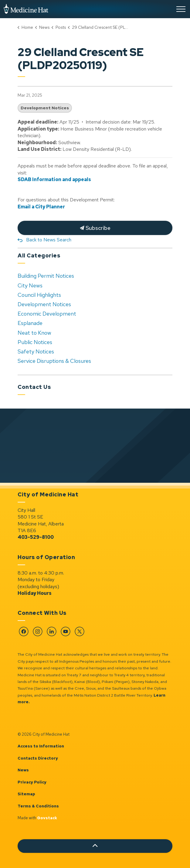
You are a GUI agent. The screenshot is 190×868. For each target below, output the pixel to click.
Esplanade (30, 323)
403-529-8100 (36, 537)
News (23, 770)
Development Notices (45, 108)
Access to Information (41, 746)
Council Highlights (39, 295)
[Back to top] (95, 846)
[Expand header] (181, 9)
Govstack (47, 818)
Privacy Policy (32, 782)
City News (30, 285)
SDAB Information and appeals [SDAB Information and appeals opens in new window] (54, 179)
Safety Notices (36, 351)
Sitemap (26, 794)
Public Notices (35, 342)
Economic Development (47, 314)
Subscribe (95, 228)
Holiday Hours (35, 593)
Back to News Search (49, 240)
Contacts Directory (38, 758)
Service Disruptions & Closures (54, 361)
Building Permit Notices (46, 276)
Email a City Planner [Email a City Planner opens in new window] (41, 207)
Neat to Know (34, 333)
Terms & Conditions (38, 806)
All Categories (39, 255)
